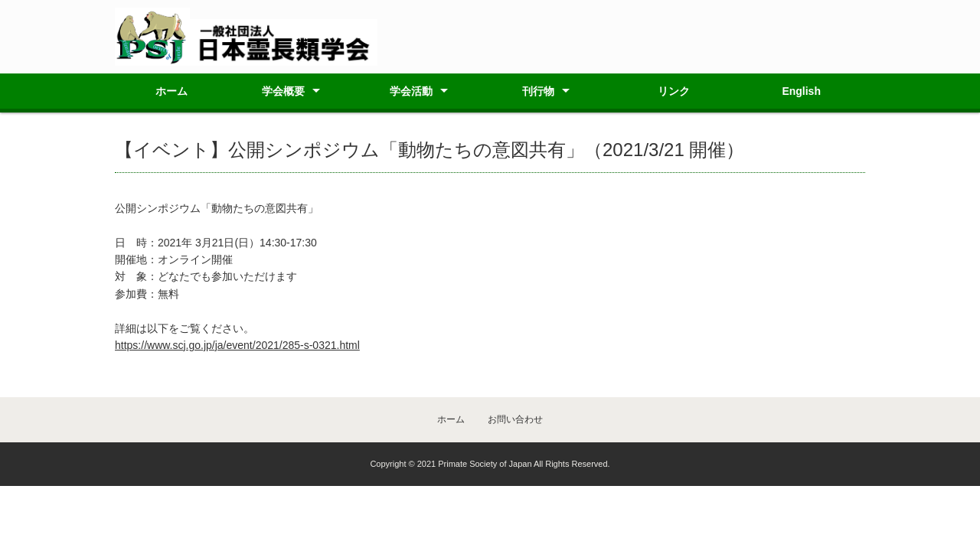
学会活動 (411, 91)
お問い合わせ (515, 419)
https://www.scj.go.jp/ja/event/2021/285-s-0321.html (237, 345)
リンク (674, 91)
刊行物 (538, 91)
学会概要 (283, 91)
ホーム (171, 91)
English (801, 91)
